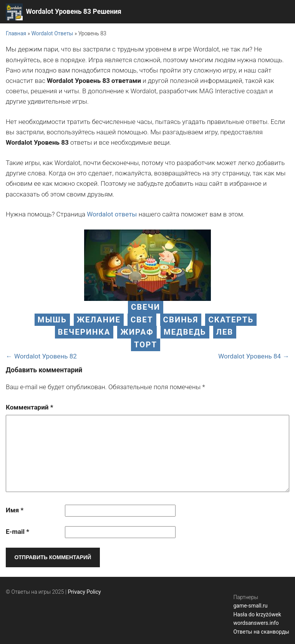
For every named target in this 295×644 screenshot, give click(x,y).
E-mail (17, 532)
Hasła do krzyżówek (257, 614)
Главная (16, 33)
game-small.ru (250, 606)
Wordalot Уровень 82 (46, 356)
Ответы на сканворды (261, 632)
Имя (15, 510)
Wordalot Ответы (52, 33)
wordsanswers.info (256, 623)
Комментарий (29, 407)
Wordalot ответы (112, 214)
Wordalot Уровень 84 (249, 356)
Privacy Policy (85, 592)
